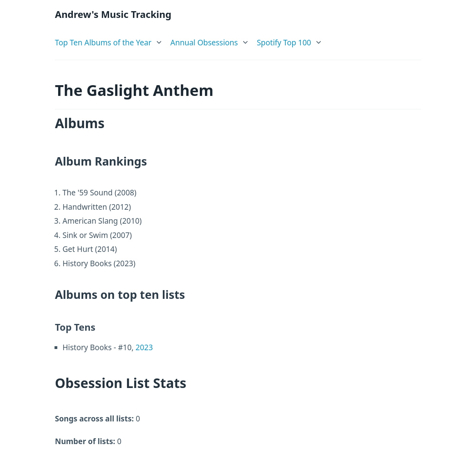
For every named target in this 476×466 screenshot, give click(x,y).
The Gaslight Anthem (134, 90)
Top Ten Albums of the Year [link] (103, 43)
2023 (144, 347)
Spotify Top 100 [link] (284, 43)
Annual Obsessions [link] (204, 43)
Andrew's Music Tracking (113, 14)
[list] (109, 41)
